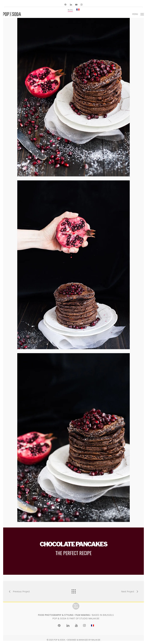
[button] (138, 14)
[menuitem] (78, 10)
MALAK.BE (94, 618)
